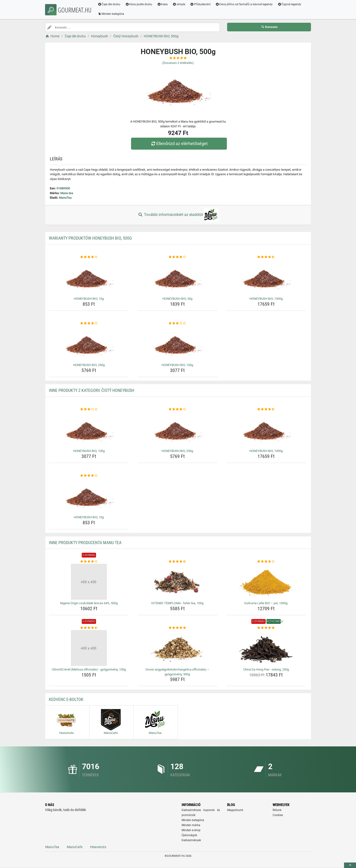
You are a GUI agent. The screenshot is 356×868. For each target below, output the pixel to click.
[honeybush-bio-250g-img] (89, 344)
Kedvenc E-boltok (66, 699)
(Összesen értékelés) (178, 63)
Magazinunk (235, 810)
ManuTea (65, 198)
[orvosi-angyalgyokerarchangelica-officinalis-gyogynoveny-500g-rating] (177, 628)
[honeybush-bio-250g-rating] (89, 323)
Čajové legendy (290, 4)
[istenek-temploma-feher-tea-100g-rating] (177, 562)
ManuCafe (75, 847)
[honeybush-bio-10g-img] (89, 277)
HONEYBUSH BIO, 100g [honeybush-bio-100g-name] (177, 365)
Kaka (164, 4)
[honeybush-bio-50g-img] (177, 277)
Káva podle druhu (140, 4)
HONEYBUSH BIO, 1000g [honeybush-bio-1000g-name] (266, 299)
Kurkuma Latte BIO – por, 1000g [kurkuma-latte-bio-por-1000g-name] (266, 603)
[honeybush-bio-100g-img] (177, 344)
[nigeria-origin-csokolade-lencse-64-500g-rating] (89, 562)
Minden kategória (112, 14)
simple (180, 4)
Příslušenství (201, 4)
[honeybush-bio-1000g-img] (266, 277)
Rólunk (277, 810)
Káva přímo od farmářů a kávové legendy (245, 4)
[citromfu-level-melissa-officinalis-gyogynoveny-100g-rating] (89, 628)
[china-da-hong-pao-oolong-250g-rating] (266, 628)
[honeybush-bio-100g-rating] (177, 323)
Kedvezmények (191, 840)
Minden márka (191, 825)
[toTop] (350, 865)
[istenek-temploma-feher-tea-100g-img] (177, 582)
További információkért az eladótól (178, 215)
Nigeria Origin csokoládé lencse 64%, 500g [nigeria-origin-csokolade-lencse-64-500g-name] (89, 603)
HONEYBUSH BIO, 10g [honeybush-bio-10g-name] (89, 299)
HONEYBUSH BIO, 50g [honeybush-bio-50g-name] (177, 299)
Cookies (278, 815)
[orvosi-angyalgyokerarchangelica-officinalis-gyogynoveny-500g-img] (177, 648)
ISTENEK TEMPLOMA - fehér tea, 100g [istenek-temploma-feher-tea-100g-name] (177, 603)
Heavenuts (98, 847)
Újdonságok (189, 835)
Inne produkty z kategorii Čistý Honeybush (92, 390)
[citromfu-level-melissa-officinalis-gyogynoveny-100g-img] (89, 648)
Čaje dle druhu (110, 4)
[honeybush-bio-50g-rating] (177, 257)
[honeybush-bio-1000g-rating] (266, 257)
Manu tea (67, 193)
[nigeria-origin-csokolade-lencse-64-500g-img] (89, 582)
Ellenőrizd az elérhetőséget (179, 144)
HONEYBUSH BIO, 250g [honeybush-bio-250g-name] (89, 365)
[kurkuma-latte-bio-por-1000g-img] (266, 582)
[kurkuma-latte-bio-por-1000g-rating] (266, 562)
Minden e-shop (191, 830)
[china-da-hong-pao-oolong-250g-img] (266, 648)
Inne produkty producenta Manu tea (85, 543)
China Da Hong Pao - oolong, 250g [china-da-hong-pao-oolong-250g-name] (266, 669)
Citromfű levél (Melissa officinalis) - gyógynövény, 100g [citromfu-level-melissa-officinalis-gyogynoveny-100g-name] (89, 669)
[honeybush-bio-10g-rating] (89, 257)
